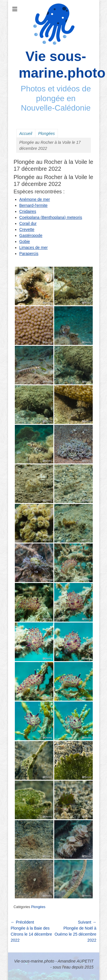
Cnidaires (28, 211)
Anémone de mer (35, 199)
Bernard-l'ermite (34, 205)
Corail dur (28, 223)
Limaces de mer (34, 248)
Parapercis (29, 254)
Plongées (47, 133)
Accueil (26, 133)
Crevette (27, 229)
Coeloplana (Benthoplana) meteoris (51, 217)
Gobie (25, 241)
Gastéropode (31, 235)
